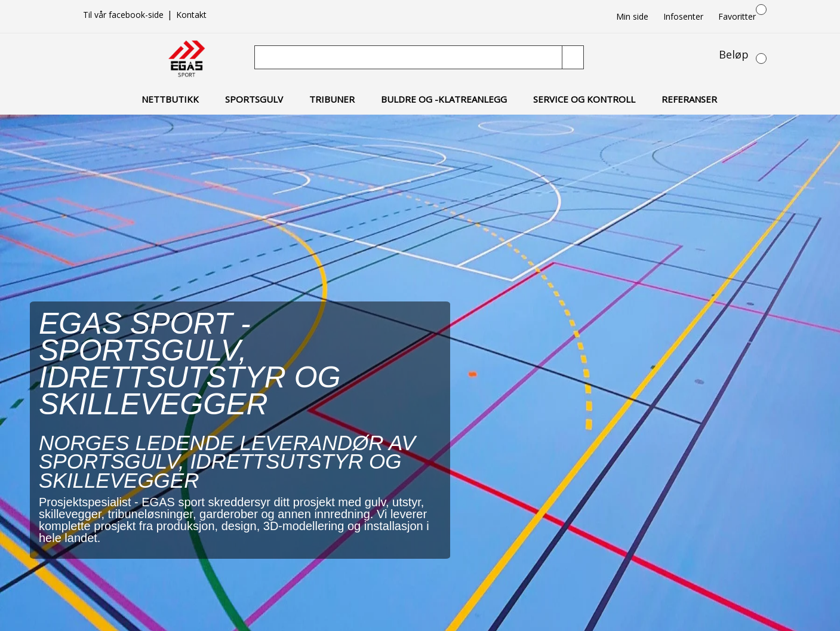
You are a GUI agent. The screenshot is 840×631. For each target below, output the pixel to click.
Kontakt (191, 15)
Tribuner (332, 99)
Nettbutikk (170, 99)
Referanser (689, 99)
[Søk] (410, 57)
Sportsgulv (254, 99)
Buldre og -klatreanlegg (444, 99)
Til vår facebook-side (124, 15)
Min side (632, 16)
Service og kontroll (584, 99)
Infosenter (683, 16)
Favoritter (737, 16)
